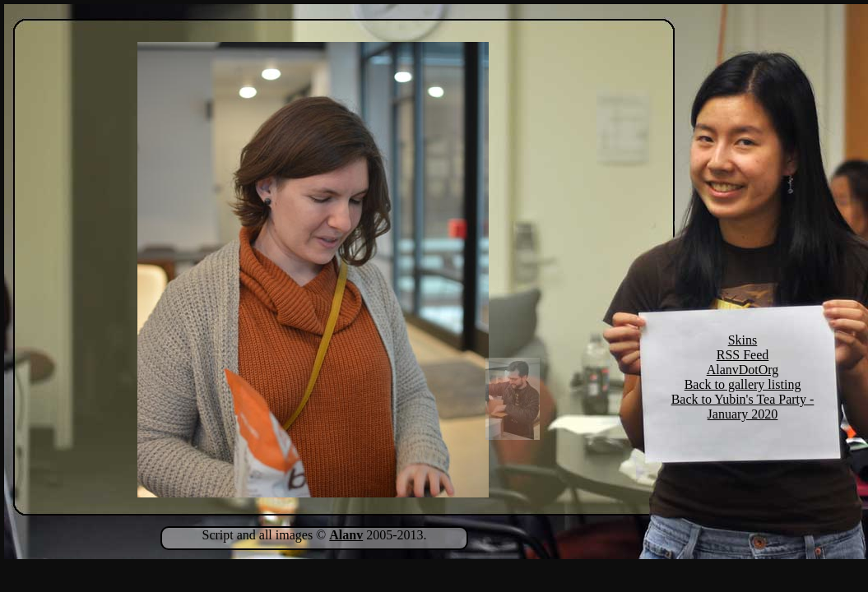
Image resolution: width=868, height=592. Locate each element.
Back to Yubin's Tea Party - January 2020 (743, 407)
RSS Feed (743, 355)
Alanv (346, 535)
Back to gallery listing (743, 384)
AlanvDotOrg (743, 370)
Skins (743, 340)
